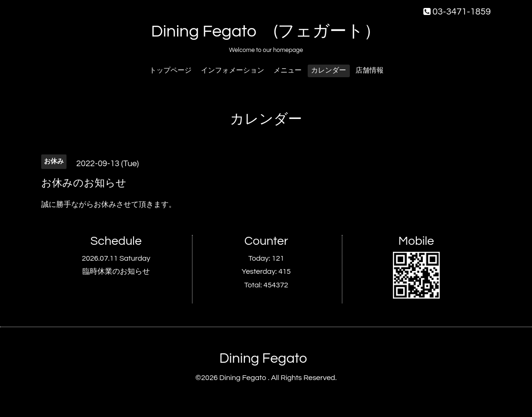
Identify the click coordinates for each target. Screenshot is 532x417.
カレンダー (329, 70)
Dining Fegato (263, 358)
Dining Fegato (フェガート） (266, 31)
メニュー (288, 70)
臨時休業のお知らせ (116, 271)
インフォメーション (233, 70)
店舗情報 (369, 70)
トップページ (170, 70)
